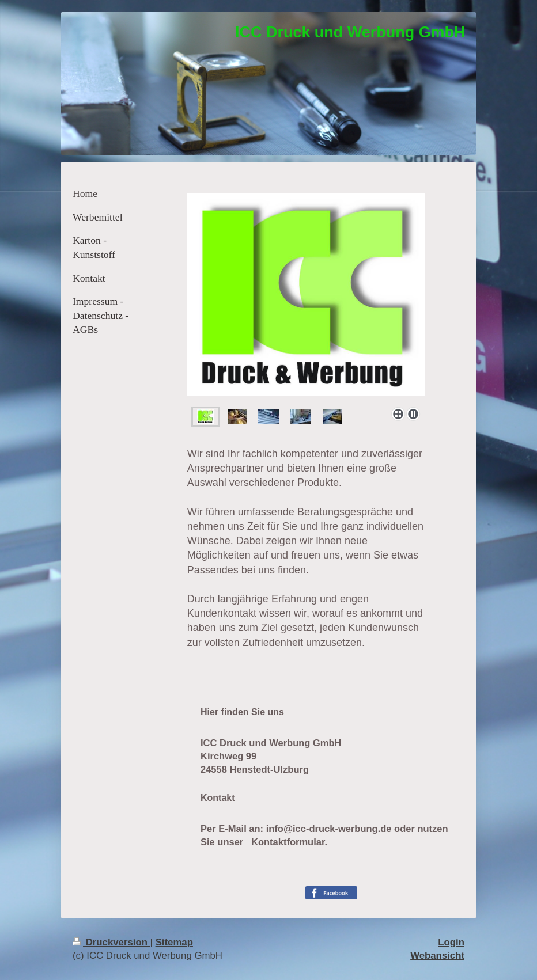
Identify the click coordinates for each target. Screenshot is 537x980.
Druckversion (111, 942)
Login (451, 942)
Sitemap (174, 942)
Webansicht (437, 956)
